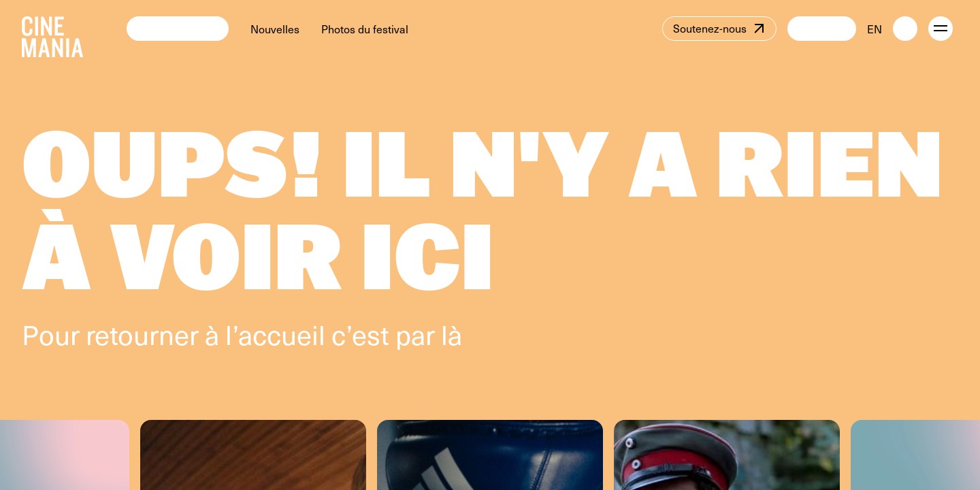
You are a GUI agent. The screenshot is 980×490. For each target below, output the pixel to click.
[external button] (905, 29)
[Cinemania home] (74, 29)
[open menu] (941, 29)
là (452, 334)
